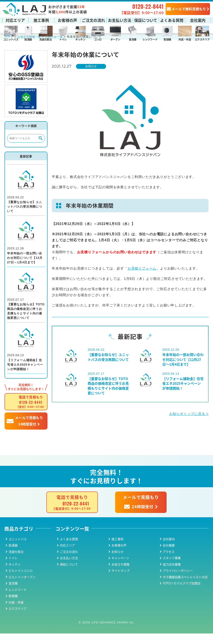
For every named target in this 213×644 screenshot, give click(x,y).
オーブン (115, 39)
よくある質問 (172, 20)
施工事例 (41, 20)
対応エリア (15, 20)
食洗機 (133, 39)
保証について (146, 20)
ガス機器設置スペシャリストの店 (185, 587)
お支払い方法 (120, 20)
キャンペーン (120, 568)
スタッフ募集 (172, 568)
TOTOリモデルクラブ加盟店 (182, 594)
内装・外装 (185, 39)
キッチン (80, 39)
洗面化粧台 (46, 39)
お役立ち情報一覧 (31, 47)
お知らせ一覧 (57, 47)
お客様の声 (67, 20)
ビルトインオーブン (22, 587)
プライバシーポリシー (178, 581)
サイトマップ (120, 581)
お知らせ (92, 77)
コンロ (98, 39)
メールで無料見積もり (186, 9)
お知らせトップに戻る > (189, 424)
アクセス (169, 562)
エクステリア (202, 39)
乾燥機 (167, 39)
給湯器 (28, 39)
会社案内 (198, 20)
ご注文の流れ (93, 20)
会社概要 (169, 556)
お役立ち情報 (120, 575)
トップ (9, 47)
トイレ (63, 39)
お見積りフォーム (142, 279)
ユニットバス (11, 39)
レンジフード (150, 39)
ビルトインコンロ (21, 581)
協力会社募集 (172, 575)
